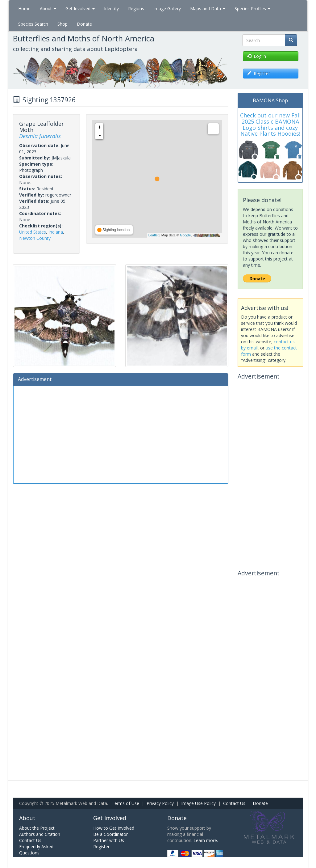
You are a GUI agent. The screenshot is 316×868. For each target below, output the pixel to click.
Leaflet (154, 235)
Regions (136, 8)
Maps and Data (208, 8)
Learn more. (206, 840)
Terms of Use (125, 803)
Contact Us (234, 803)
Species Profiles (252, 8)
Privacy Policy (160, 803)
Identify (111, 8)
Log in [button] (256, 56)
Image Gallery (167, 8)
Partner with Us (109, 840)
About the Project (37, 828)
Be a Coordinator (110, 834)
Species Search (33, 24)
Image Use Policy (198, 803)
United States (33, 232)
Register (101, 847)
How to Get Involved (114, 828)
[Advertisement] (121, 434)
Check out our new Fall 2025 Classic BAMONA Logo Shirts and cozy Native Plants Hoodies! (270, 124)
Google (185, 235)
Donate (84, 24)
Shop (62, 24)
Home (24, 8)
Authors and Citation (40, 834)
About (48, 8)
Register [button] (258, 73)
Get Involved (80, 8)
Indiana (56, 232)
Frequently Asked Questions (36, 850)
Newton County (35, 238)
